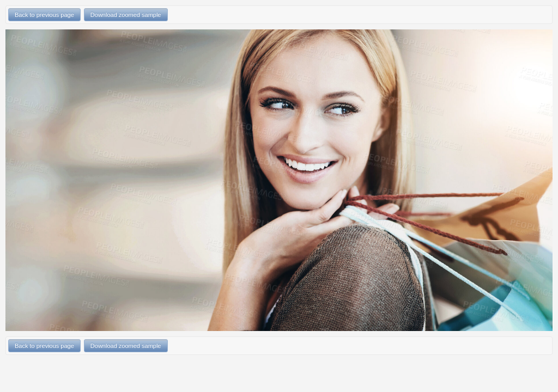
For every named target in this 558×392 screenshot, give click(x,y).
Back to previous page (44, 15)
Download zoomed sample (126, 15)
